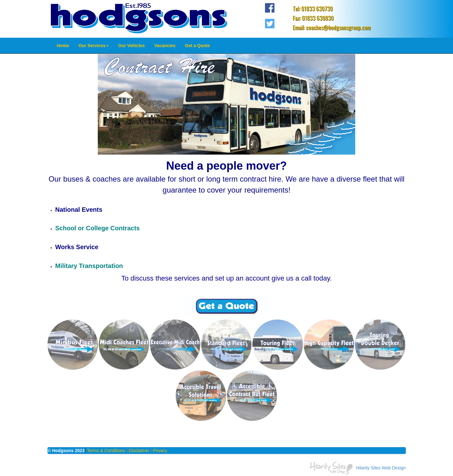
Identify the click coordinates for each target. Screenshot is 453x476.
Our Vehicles (132, 46)
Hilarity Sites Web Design (381, 468)
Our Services (93, 46)
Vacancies (165, 46)
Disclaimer (139, 451)
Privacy (160, 451)
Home (63, 46)
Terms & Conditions (106, 451)
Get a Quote (197, 46)
